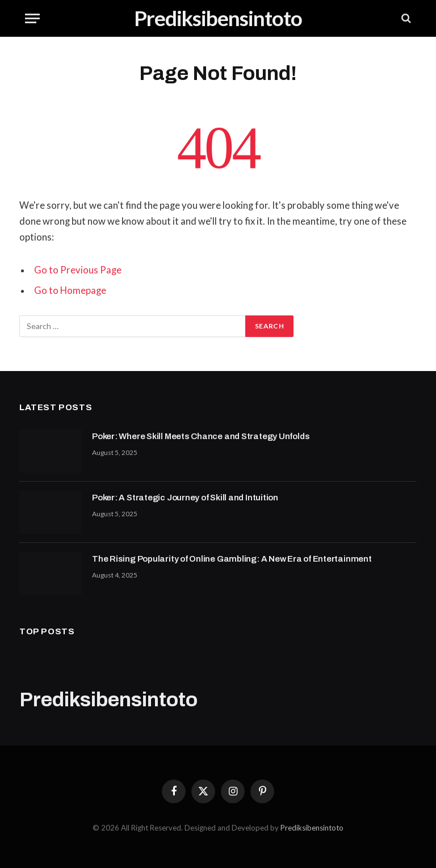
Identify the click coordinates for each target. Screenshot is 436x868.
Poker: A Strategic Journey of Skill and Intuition (185, 498)
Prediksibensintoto (312, 828)
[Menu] (32, 18)
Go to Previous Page (78, 270)
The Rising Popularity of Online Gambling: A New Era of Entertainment (232, 559)
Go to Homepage (70, 290)
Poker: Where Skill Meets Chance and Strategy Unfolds (201, 436)
